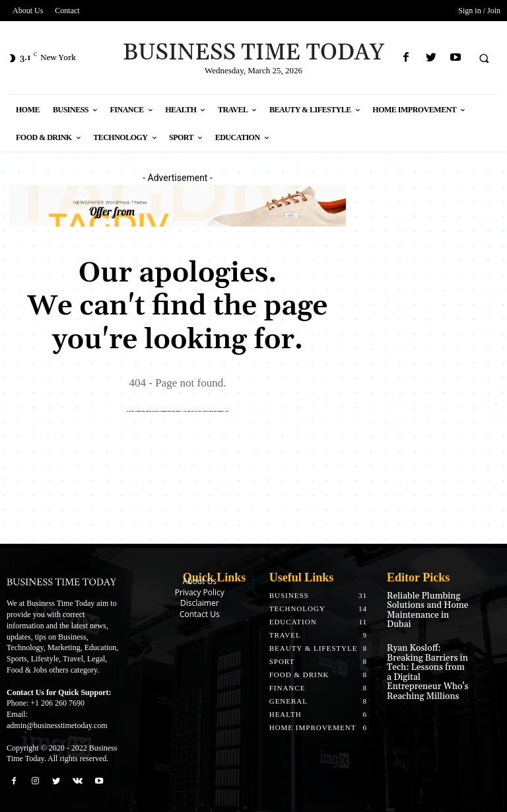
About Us (200, 581)
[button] (484, 58)
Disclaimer (200, 603)
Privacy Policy (200, 592)
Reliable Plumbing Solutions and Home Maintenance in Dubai (427, 605)
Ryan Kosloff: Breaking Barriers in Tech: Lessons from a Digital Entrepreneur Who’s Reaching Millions (428, 653)
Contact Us (200, 614)
